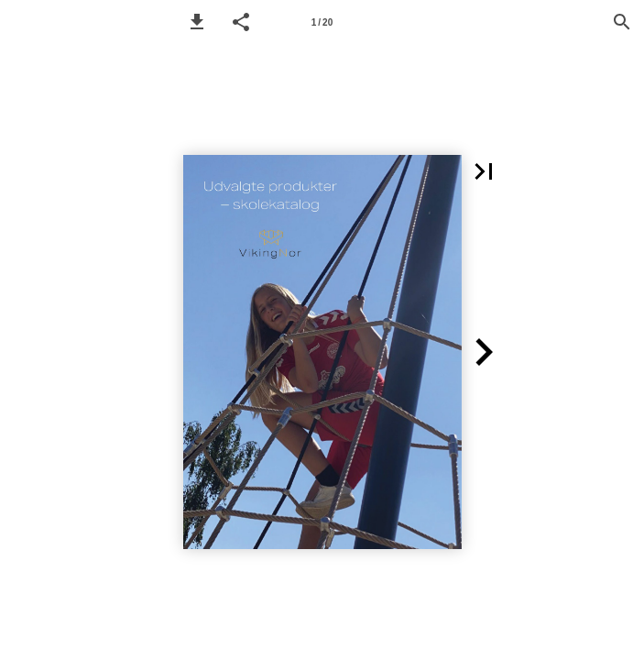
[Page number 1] (322, 22)
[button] (197, 22)
